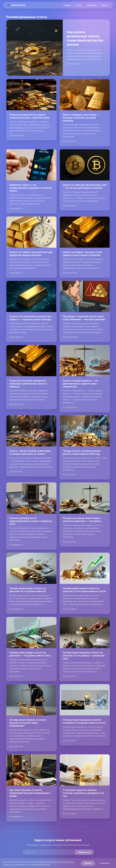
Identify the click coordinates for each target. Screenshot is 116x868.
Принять (88, 863)
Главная (67, 5)
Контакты (92, 5)
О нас (79, 5)
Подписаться (84, 852)
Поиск (105, 5)
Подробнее (105, 863)
